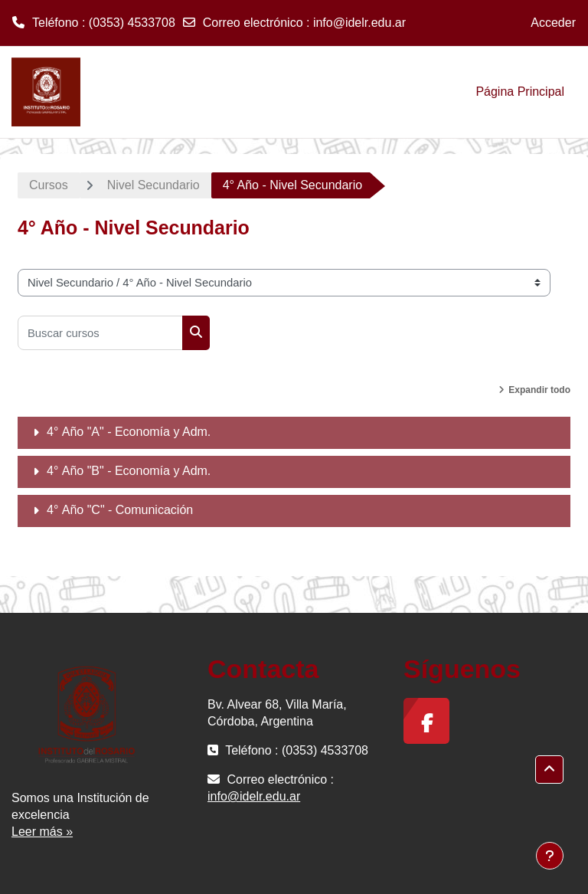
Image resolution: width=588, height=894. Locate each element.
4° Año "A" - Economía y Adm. (129, 432)
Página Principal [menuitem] (520, 92)
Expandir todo (539, 390)
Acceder (553, 23)
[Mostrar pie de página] (550, 856)
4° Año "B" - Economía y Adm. (129, 471)
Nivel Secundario (154, 185)
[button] (549, 770)
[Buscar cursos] (100, 333)
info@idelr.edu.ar (359, 23)
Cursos (49, 185)
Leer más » (42, 832)
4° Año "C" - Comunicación (120, 510)
